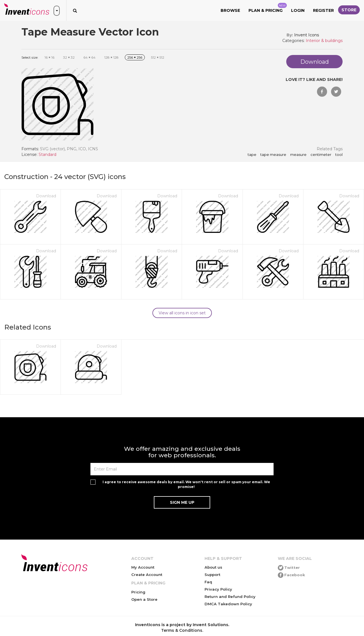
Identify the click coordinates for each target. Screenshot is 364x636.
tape (252, 155)
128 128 (111, 57)
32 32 (69, 57)
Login (298, 10)
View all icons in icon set (182, 313)
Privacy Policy (218, 589)
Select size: (30, 57)
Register (323, 10)
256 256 (135, 57)
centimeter (321, 155)
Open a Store (144, 599)
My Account (143, 567)
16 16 (49, 57)
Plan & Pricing (268, 8)
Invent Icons (307, 35)
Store (349, 10)
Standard (47, 154)
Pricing (138, 592)
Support (212, 575)
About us (213, 567)
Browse (230, 10)
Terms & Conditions (182, 630)
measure (298, 155)
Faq (208, 582)
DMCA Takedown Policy (228, 604)
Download (46, 196)
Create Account (147, 575)
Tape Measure (273, 155)
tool (339, 155)
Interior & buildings (324, 41)
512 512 (158, 57)
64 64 (89, 57)
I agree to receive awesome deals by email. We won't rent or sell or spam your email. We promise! (186, 484)
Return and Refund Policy (230, 597)
